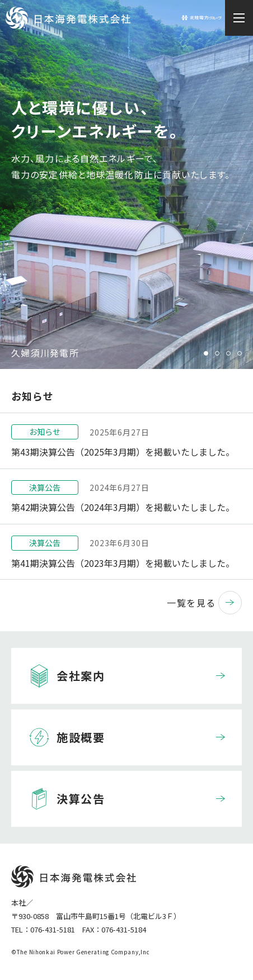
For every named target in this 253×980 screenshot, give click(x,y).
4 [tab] (240, 353)
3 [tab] (228, 353)
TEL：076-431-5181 (43, 929)
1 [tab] (206, 353)
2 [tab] (217, 353)
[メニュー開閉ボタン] (239, 18)
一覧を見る (204, 603)
